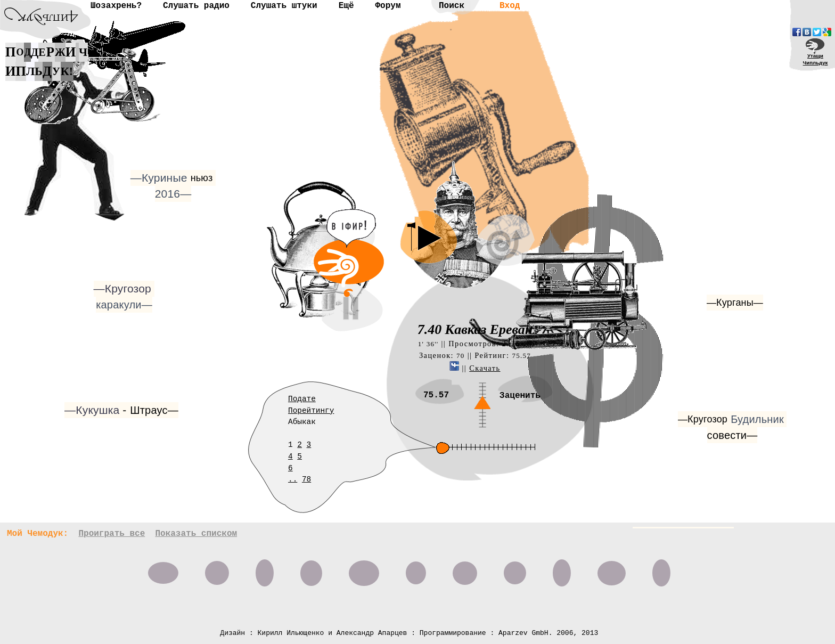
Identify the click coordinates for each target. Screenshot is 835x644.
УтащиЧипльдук (816, 59)
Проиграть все (112, 534)
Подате (302, 399)
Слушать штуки (284, 6)
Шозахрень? (116, 6)
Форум (388, 6)
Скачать (485, 368)
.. (293, 479)
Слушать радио (196, 6)
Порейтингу (311, 411)
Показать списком (196, 534)
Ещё (346, 6)
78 (306, 479)
